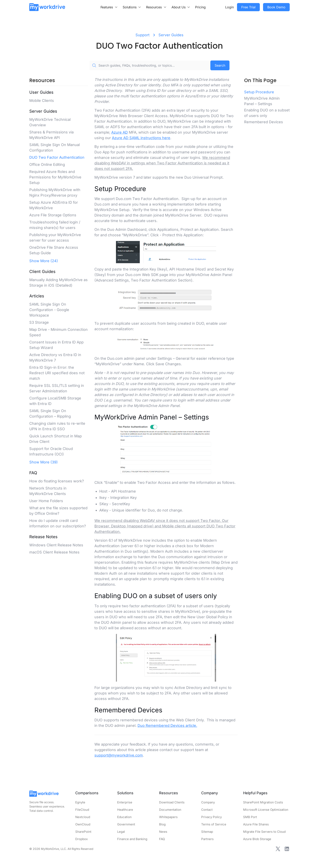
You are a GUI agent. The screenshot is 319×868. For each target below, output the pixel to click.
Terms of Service (214, 824)
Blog (162, 824)
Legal (121, 832)
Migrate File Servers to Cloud (264, 832)
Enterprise (125, 802)
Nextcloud (83, 817)
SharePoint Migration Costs (263, 802)
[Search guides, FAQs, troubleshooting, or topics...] (150, 65)
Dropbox (81, 839)
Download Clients (172, 802)
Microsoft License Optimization (266, 810)
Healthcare (125, 810)
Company (208, 802)
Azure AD (120, 132)
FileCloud (82, 810)
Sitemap (207, 832)
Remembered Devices (264, 122)
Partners (207, 839)
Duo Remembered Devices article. (167, 726)
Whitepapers (168, 817)
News (163, 832)
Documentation (170, 810)
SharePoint (83, 832)
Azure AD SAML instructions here (141, 138)
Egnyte (80, 802)
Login (229, 7)
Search (220, 65)
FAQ (162, 839)
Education (124, 817)
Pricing (200, 7)
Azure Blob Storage (257, 839)
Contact (207, 810)
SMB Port (250, 817)
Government (126, 824)
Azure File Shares (256, 824)
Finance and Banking (132, 839)
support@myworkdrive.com (119, 755)
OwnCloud (83, 824)
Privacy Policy (211, 817)
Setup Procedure (259, 92)
